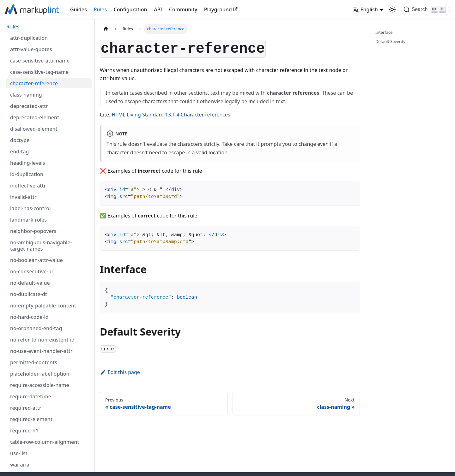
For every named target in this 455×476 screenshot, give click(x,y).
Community (183, 9)
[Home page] (106, 29)
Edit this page (120, 372)
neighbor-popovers (33, 231)
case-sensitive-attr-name (40, 61)
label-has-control (30, 208)
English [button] (365, 9)
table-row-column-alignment (45, 442)
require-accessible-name (40, 385)
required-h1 (24, 431)
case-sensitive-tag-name (39, 72)
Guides (79, 9)
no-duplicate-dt (29, 294)
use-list (19, 453)
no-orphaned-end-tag (36, 328)
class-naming (26, 95)
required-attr (26, 408)
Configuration (130, 9)
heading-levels (28, 163)
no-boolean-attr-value (36, 260)
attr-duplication (29, 38)
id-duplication (27, 174)
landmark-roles (28, 220)
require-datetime (31, 396)
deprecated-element (35, 117)
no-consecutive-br (32, 271)
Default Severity (390, 41)
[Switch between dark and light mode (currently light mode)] (392, 9)
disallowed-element (34, 129)
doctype (20, 140)
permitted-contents (34, 362)
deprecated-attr (29, 106)
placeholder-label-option (40, 374)
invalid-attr (23, 197)
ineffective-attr (28, 186)
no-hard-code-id (29, 317)
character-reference (34, 83)
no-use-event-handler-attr (41, 351)
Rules (100, 9)
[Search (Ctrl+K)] (425, 9)
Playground (221, 9)
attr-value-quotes (31, 49)
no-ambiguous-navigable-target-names (41, 246)
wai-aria (20, 465)
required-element (31, 419)
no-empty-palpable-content (43, 306)
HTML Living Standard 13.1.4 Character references (171, 115)
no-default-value (30, 283)
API (158, 9)
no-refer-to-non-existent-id (42, 340)
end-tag (19, 152)
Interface (384, 32)
